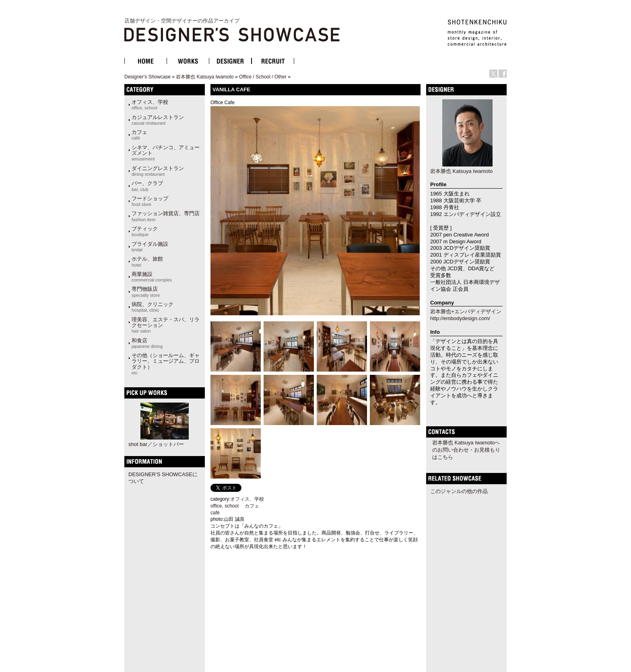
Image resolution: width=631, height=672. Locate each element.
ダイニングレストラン (158, 171)
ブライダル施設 (150, 247)
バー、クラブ (147, 186)
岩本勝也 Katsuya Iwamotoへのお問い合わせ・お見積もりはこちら (466, 450)
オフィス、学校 (150, 105)
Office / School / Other (263, 77)
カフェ (139, 135)
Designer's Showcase (147, 77)
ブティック (145, 231)
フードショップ (150, 201)
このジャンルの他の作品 (459, 491)
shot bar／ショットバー (156, 444)
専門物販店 (146, 292)
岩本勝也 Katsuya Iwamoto (205, 77)
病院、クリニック (153, 307)
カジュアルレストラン (158, 120)
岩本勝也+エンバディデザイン (466, 311)
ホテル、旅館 (147, 261)
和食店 (147, 343)
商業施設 (152, 277)
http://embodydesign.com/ (460, 318)
